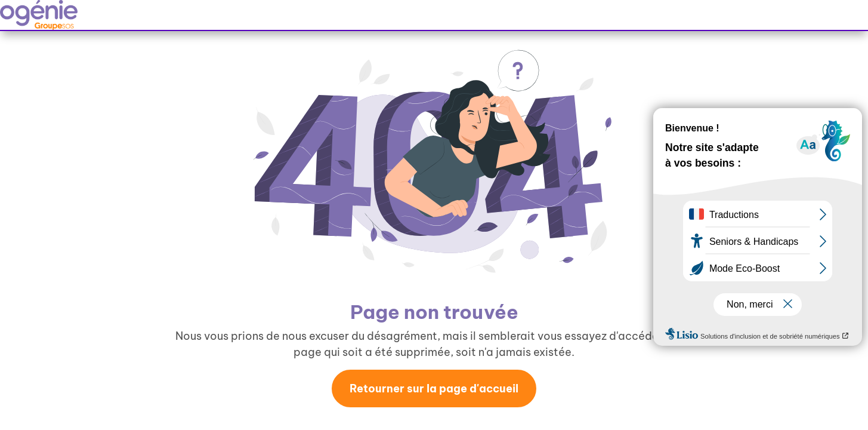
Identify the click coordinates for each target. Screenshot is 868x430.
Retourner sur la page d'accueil (434, 388)
